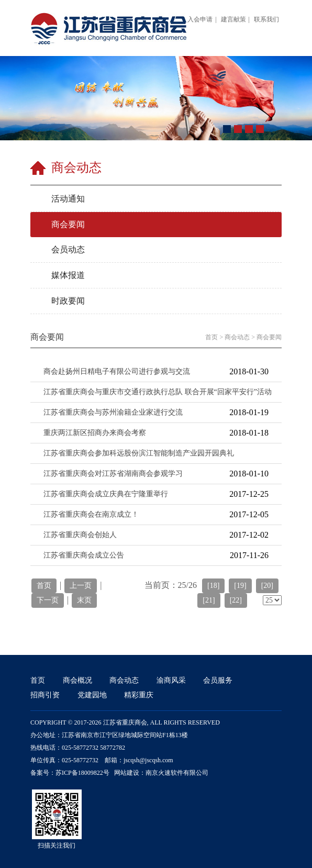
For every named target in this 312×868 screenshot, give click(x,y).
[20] (267, 586)
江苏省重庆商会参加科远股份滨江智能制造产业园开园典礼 (139, 453)
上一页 (81, 586)
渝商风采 (171, 680)
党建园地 (92, 695)
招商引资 (45, 695)
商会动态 (237, 337)
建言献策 (233, 19)
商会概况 (77, 680)
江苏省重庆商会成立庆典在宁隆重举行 (106, 494)
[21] (209, 600)
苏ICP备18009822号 (82, 773)
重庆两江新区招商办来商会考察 (95, 433)
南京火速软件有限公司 (177, 773)
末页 (84, 600)
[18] (213, 586)
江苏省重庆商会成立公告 (84, 555)
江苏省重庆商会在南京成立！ (91, 514)
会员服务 (218, 680)
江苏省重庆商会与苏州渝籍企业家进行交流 (113, 412)
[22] (236, 600)
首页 (211, 337)
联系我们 (266, 19)
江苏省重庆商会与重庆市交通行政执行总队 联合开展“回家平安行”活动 (158, 392)
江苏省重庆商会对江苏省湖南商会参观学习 (113, 474)
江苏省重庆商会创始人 (80, 535)
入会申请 (200, 19)
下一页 (48, 600)
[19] (240, 586)
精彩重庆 (139, 695)
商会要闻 (269, 337)
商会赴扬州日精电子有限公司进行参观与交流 (117, 371)
